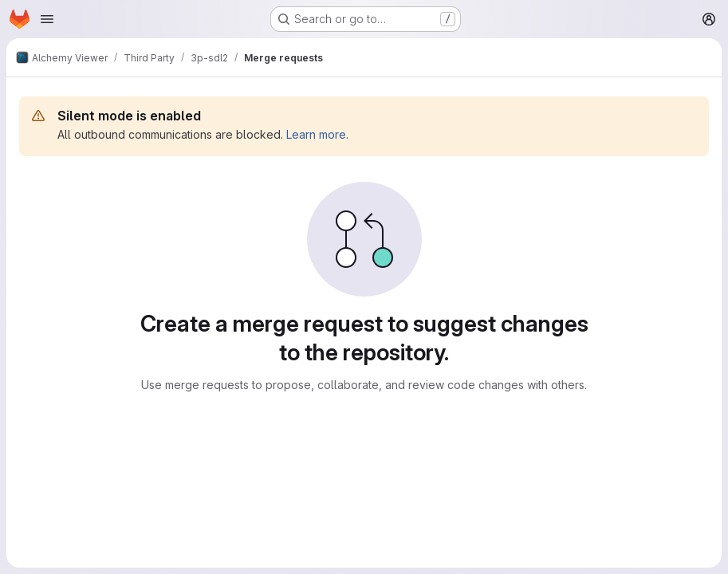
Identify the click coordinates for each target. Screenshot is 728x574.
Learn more (316, 134)
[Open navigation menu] (47, 19)
